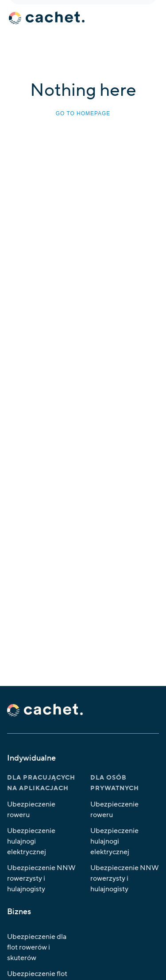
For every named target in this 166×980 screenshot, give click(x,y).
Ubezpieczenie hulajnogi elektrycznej (31, 841)
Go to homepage (83, 113)
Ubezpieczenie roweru (31, 810)
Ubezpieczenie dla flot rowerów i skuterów (37, 947)
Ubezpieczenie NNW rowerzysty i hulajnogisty (41, 878)
